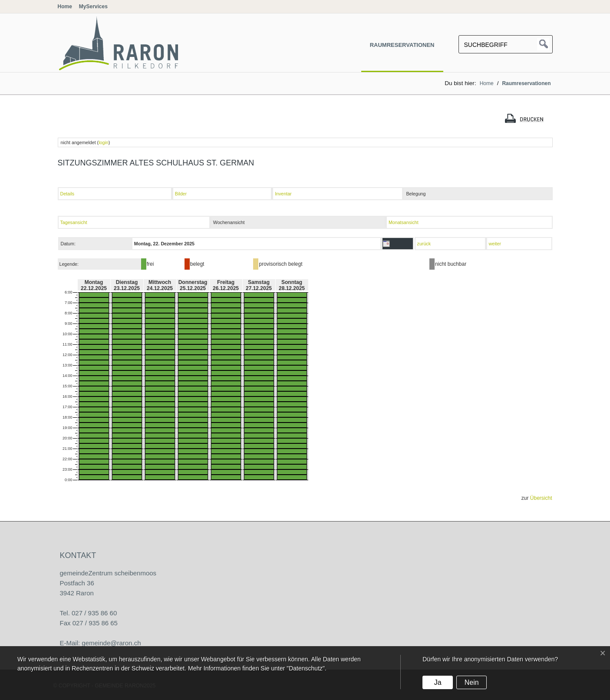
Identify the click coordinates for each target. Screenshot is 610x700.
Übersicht (541, 498)
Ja (438, 682)
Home (65, 7)
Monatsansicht (404, 222)
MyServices (93, 7)
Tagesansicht (74, 222)
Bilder (181, 194)
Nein (472, 682)
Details (68, 194)
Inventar (283, 194)
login (104, 142)
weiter (495, 244)
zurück (424, 244)
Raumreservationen (402, 45)
